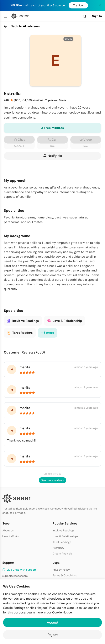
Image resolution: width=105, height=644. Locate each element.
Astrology (58, 548)
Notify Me (52, 156)
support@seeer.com (15, 576)
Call (52, 140)
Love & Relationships (65, 536)
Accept (53, 622)
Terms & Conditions (65, 575)
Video (86, 140)
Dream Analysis (62, 554)
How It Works (10, 536)
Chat (19, 140)
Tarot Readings (62, 542)
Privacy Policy (61, 570)
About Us (8, 530)
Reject (53, 635)
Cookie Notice (62, 612)
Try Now (78, 5)
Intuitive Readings (63, 530)
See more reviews (52, 480)
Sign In (97, 16)
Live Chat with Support (19, 570)
